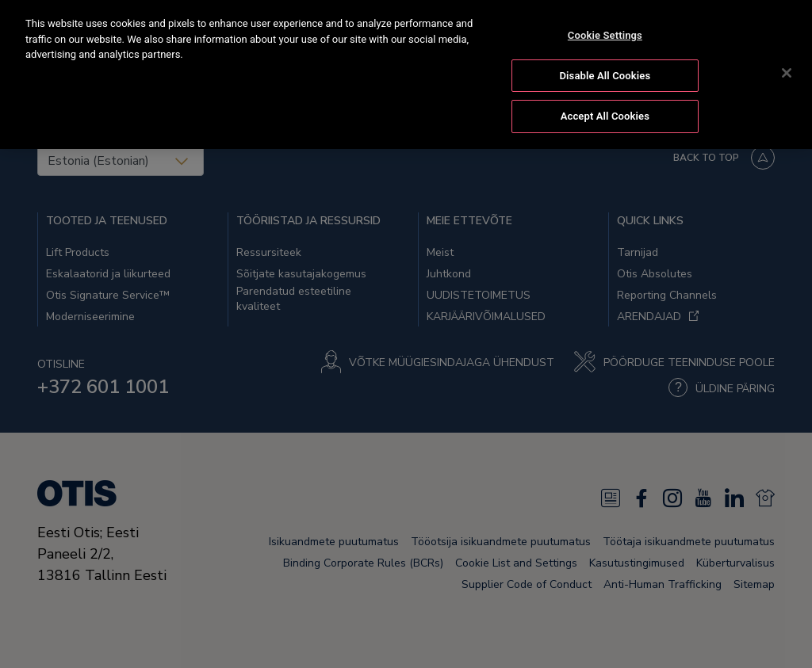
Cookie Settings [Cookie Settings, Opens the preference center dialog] (605, 34)
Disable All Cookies (605, 74)
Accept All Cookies (605, 115)
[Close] (787, 71)
